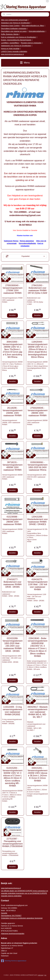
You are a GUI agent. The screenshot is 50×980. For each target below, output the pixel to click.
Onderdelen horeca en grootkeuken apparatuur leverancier (22, 918)
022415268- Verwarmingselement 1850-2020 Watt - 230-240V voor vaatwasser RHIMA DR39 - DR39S (12, 645)
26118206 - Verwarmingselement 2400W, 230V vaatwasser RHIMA (12, 412)
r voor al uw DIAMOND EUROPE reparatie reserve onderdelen (25, 893)
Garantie (4, 913)
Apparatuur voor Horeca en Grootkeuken (16, 23)
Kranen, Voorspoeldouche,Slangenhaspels (16, 40)
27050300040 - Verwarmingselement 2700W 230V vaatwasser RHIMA (12, 289)
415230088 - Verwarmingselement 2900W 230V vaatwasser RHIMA (12, 520)
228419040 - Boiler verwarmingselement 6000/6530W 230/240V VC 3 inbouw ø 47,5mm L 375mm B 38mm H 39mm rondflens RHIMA (37, 647)
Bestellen (12, 315)
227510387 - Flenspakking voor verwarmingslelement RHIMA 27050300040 (12, 842)
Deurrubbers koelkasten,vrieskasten (14, 29)
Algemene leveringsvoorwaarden (13, 934)
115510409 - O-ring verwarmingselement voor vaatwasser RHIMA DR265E (13, 711)
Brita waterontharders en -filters (33, 26)
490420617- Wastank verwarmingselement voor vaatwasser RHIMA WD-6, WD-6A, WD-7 (37, 712)
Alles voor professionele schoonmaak (14, 20)
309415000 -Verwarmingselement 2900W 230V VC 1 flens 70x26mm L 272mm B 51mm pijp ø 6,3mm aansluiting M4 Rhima (12, 349)
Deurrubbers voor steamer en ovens (14, 31)
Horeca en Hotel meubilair (10, 49)
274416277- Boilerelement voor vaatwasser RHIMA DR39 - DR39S (12, 583)
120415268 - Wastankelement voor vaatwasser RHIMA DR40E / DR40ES (37, 520)
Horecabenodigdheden (37, 31)
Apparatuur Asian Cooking (10, 26)
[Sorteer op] (25, 256)
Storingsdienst (6, 916)
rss (45, 975)
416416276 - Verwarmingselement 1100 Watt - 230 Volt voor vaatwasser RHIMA (38, 584)
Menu (25, 63)
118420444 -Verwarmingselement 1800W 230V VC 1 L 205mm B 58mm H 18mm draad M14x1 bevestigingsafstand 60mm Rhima (38, 349)
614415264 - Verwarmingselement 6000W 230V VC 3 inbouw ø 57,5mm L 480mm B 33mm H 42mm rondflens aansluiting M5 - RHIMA (12, 777)
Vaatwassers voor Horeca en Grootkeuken (16, 46)
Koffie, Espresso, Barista (10, 34)
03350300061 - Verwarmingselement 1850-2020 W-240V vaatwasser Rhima (38, 466)
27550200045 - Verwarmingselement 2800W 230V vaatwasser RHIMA (38, 412)
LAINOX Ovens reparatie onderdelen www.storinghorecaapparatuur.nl (14, 53)
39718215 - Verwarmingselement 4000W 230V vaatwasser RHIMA (12, 466)
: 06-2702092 (16, 916)
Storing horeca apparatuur (14, 961)
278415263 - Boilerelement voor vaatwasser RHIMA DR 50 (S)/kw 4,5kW (38, 289)
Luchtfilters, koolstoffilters (10, 43)
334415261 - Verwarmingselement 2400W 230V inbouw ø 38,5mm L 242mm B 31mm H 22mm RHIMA (38, 774)
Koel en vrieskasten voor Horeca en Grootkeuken (19, 37)
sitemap (41, 975)
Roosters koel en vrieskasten (31, 43)
